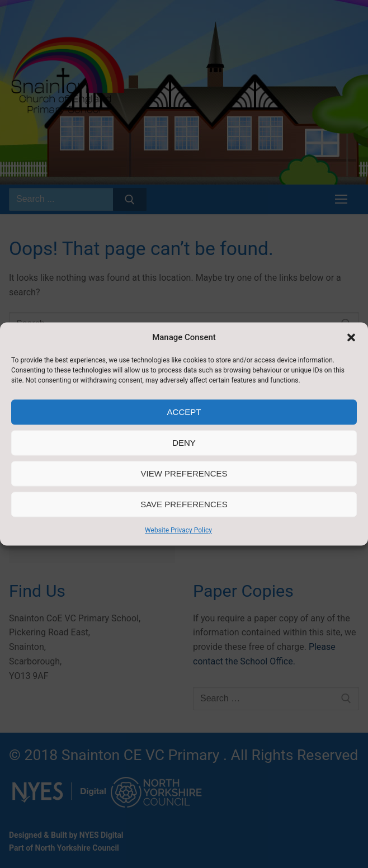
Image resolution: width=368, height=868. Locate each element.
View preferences (184, 473)
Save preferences (184, 504)
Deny (184, 443)
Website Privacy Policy (178, 531)
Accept (184, 412)
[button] (351, 338)
